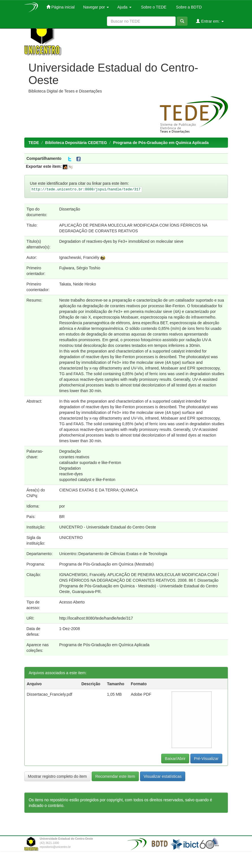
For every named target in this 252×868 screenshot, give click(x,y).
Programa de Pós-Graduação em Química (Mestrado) (106, 564)
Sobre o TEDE (153, 7)
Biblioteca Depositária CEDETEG (76, 143)
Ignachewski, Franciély (79, 257)
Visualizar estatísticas (163, 776)
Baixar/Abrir (175, 759)
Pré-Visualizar (206, 759)
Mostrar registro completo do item (58, 776)
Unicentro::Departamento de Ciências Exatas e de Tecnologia (113, 554)
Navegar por (96, 7)
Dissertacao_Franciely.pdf (50, 694)
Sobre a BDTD (188, 7)
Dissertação (70, 209)
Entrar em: (210, 21)
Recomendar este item (115, 776)
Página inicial (61, 7)
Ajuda (124, 7)
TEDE (34, 143)
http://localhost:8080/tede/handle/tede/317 (96, 618)
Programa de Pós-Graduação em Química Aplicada (161, 143)
